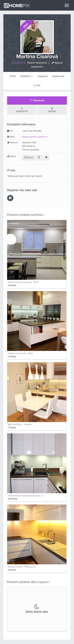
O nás (37, 86)
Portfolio (27, 76)
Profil (13, 76)
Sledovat (37, 100)
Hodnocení (58, 76)
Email (29, 157)
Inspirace (43, 76)
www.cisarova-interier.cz (35, 137)
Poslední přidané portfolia (26, 215)
